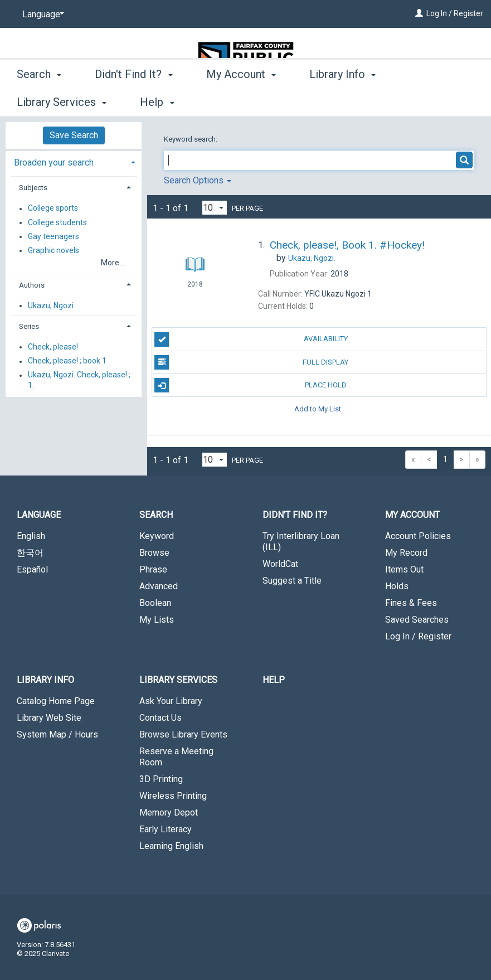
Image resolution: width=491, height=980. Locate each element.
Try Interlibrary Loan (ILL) (301, 542)
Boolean (155, 603)
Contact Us (161, 718)
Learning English (171, 846)
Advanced (159, 586)
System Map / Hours (57, 734)
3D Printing (161, 779)
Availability (251, 339)
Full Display (251, 362)
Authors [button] (32, 285)
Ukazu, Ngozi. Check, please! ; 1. (79, 380)
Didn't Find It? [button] (133, 100)
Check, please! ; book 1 (67, 361)
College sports (53, 208)
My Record (406, 553)
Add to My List (318, 408)
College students (57, 222)
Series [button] (29, 326)
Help (274, 680)
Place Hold (251, 385)
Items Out (404, 569)
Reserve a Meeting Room (176, 757)
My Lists (157, 620)
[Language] (41, 14)
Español (32, 569)
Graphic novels (54, 250)
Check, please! (53, 347)
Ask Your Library (171, 701)
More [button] (431, 102)
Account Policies (418, 536)
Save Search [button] (74, 135)
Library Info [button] (342, 100)
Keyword (157, 536)
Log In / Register (455, 13)
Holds (397, 586)
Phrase (153, 569)
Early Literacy (166, 829)
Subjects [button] (33, 188)
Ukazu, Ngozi (51, 305)
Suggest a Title (292, 581)
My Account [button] (241, 100)
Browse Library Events (183, 734)
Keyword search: (191, 139)
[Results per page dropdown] (215, 208)
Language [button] (39, 515)
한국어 (30, 553)
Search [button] (39, 100)
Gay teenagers (54, 236)
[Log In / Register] (419, 13)
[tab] (74, 161)
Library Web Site (49, 718)
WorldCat (280, 564)
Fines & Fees (411, 603)
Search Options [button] (198, 180)
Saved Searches (417, 620)
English (31, 536)
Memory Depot (169, 812)
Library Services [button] (178, 680)
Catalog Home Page (56, 701)
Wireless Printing (173, 796)
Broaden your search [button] (54, 162)
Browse (154, 553)
